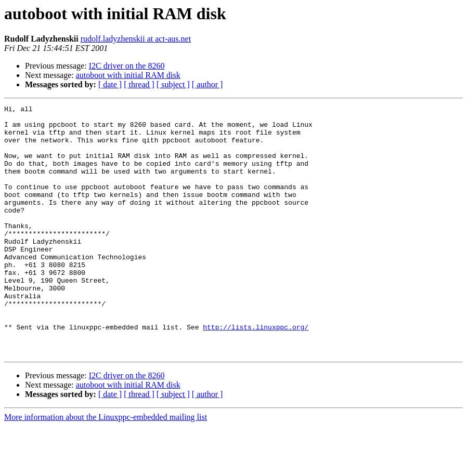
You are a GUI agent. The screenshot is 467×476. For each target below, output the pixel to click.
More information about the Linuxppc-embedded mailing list (106, 467)
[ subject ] (173, 84)
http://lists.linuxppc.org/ (256, 372)
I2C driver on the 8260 (127, 66)
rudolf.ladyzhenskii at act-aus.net (136, 39)
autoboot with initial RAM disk (128, 75)
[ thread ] (139, 84)
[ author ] (207, 84)
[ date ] (110, 84)
